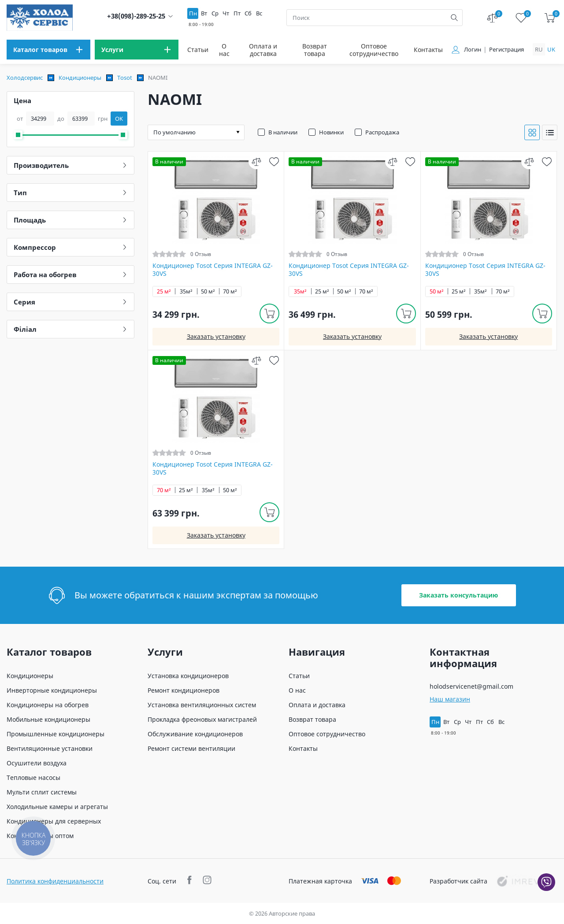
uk (551, 49)
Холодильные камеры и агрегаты (57, 807)
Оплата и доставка (263, 50)
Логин (473, 50)
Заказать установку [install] (216, 336)
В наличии (283, 132)
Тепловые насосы (33, 777)
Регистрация (506, 50)
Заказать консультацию (458, 595)
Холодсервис (25, 78)
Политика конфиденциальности (55, 881)
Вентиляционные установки (50, 748)
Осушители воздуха (37, 763)
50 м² (208, 291)
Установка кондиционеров (188, 676)
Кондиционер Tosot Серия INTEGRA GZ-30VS (213, 270)
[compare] (256, 161)
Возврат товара (315, 50)
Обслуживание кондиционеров (195, 734)
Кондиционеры (80, 78)
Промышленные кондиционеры (56, 734)
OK (119, 119)
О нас (224, 50)
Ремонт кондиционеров (184, 690)
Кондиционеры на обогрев (48, 705)
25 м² (164, 291)
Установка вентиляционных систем (202, 705)
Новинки (331, 132)
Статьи (198, 50)
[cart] (550, 18)
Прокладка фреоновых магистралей (202, 719)
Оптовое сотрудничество (374, 50)
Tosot (125, 78)
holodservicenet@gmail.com (471, 686)
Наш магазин (450, 699)
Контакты (428, 50)
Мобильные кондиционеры (48, 719)
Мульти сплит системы (42, 792)
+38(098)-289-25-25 (136, 16)
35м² (186, 291)
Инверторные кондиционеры (52, 690)
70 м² (230, 291)
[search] (454, 18)
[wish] (274, 161)
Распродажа (382, 132)
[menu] (48, 50)
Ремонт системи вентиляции (191, 748)
